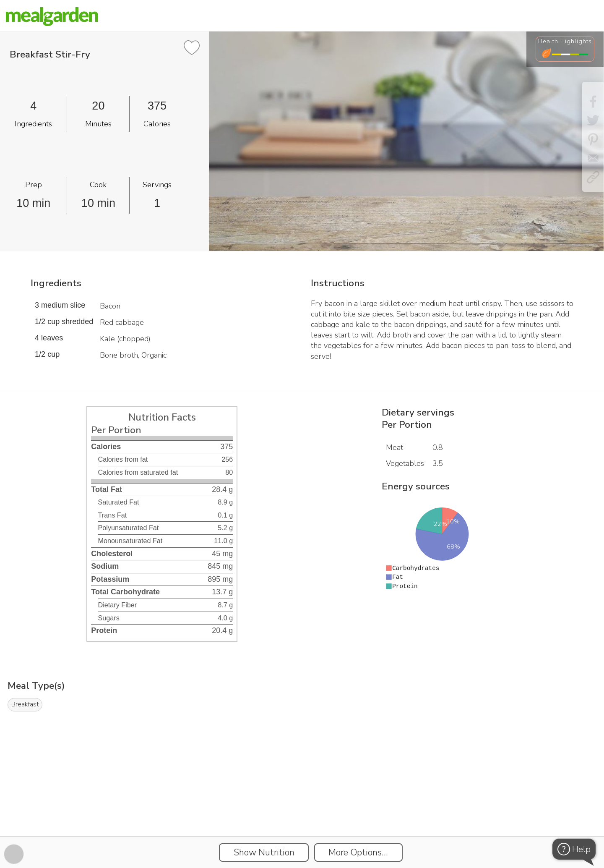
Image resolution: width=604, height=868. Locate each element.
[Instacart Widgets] (302, 808)
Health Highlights (565, 41)
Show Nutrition (264, 852)
